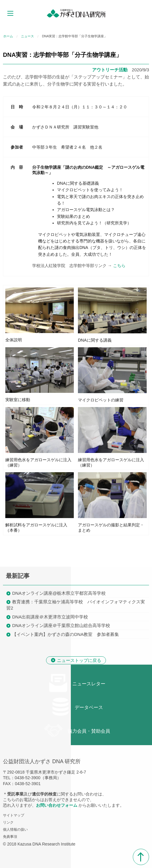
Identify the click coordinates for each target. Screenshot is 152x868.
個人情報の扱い (15, 830)
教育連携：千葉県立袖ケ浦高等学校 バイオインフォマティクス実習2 (76, 605)
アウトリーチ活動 (110, 70)
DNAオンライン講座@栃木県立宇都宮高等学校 (59, 593)
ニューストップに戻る (79, 660)
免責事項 (10, 837)
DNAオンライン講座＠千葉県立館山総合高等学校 (61, 625)
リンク (8, 822)
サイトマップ (14, 815)
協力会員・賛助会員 (77, 730)
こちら (119, 266)
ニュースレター (77, 683)
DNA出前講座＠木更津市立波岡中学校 (50, 617)
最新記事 (18, 576)
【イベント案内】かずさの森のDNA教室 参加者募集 (66, 634)
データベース (77, 707)
